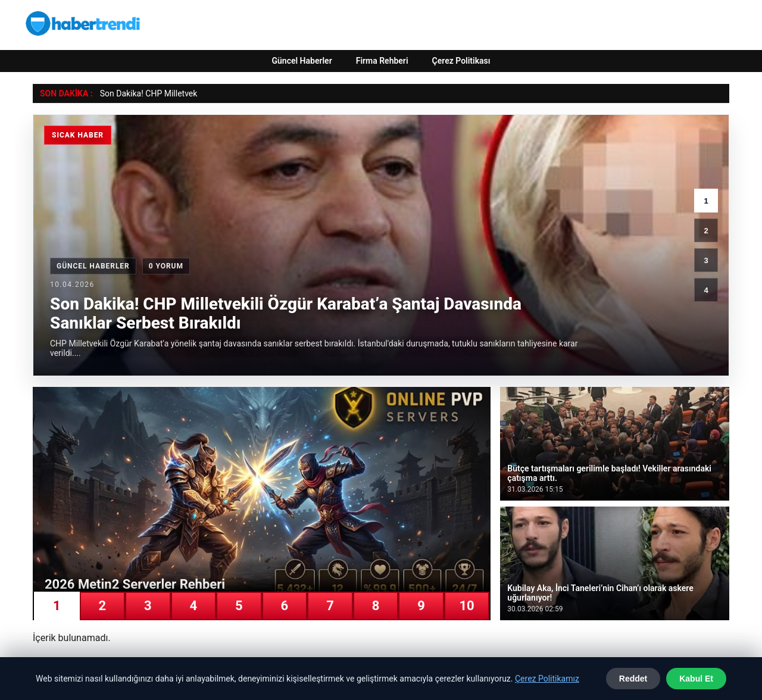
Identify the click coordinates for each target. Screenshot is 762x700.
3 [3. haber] (706, 260)
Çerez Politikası (461, 61)
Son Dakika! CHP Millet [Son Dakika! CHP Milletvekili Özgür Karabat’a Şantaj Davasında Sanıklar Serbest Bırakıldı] (142, 93)
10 (466, 606)
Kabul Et (696, 679)
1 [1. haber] (706, 201)
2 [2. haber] (706, 231)
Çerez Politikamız (547, 679)
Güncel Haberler (302, 61)
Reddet (633, 679)
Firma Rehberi (382, 61)
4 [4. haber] (706, 290)
